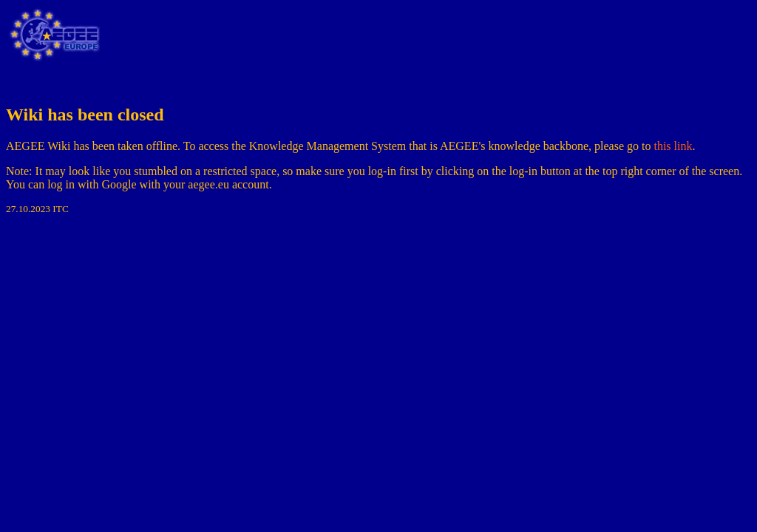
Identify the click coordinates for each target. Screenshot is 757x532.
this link (673, 146)
